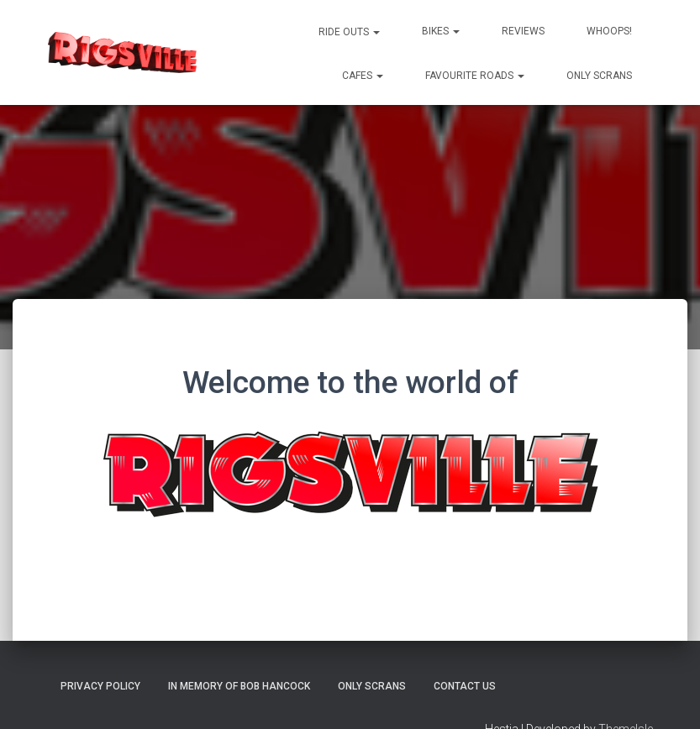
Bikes (441, 31)
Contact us (465, 686)
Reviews (523, 31)
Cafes (363, 76)
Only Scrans (599, 76)
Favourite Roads (475, 76)
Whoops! (609, 31)
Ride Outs (348, 32)
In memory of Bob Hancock (239, 686)
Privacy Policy (100, 686)
